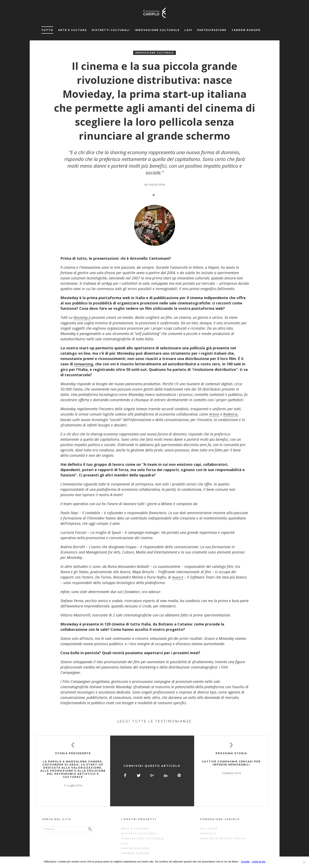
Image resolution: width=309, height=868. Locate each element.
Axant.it (178, 576)
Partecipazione (212, 30)
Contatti (208, 814)
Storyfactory (158, 856)
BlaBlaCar (232, 414)
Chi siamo (209, 810)
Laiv (188, 30)
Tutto (47, 30)
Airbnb (214, 414)
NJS (169, 856)
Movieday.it (83, 317)
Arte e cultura (72, 30)
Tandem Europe (246, 30)
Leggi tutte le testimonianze (154, 720)
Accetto (245, 862)
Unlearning (84, 364)
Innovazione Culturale (157, 30)
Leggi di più (259, 862)
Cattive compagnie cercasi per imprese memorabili (231, 762)
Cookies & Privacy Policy (223, 819)
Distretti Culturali (111, 30)
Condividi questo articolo (152, 756)
